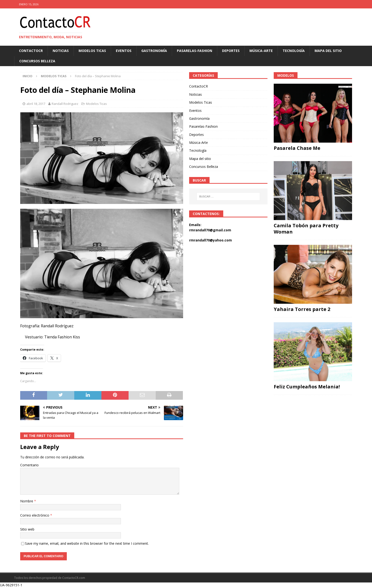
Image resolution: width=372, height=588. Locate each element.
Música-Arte (261, 51)
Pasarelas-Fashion (195, 51)
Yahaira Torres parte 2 (302, 309)
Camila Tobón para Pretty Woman (306, 229)
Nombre (27, 501)
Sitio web (27, 529)
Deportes (231, 51)
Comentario (29, 465)
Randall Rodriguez (65, 104)
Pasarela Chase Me (297, 148)
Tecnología (294, 51)
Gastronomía (154, 51)
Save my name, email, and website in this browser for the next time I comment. (87, 543)
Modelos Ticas (92, 51)
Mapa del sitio (328, 51)
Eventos (124, 51)
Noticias (61, 51)
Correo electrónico (35, 515)
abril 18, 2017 (36, 104)
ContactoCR (31, 51)
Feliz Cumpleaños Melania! (307, 387)
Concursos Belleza (37, 61)
